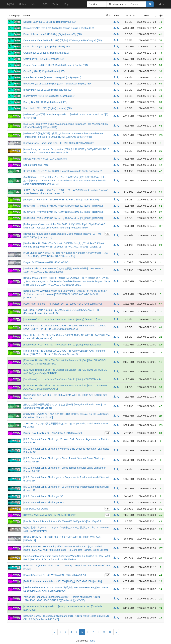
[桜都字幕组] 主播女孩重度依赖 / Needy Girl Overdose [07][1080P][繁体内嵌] (63, 212)
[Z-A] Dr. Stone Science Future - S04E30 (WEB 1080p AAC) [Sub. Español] (62, 521)
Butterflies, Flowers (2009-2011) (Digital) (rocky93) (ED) (52, 77)
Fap (66, 4)
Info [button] (34, 4)
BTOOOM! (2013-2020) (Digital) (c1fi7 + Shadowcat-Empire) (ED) (57, 84)
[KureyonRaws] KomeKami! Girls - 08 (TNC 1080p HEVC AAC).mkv (59, 143)
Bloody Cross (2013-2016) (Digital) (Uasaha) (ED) (49, 96)
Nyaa (11, 4)
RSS (45, 4)
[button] (161, 4)
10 (110, 632)
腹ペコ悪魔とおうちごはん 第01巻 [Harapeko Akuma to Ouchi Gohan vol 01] (63, 171)
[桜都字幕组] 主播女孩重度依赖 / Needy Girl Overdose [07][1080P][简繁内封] (63, 218)
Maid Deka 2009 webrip (36, 509)
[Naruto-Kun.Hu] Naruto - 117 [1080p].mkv (45, 159)
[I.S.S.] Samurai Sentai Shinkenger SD (43, 496)
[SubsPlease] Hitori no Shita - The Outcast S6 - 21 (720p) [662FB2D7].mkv (62, 345)
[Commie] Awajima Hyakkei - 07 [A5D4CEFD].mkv (49, 515)
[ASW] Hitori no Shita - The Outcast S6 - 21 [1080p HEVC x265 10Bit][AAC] (63, 304)
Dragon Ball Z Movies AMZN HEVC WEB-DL (47, 262)
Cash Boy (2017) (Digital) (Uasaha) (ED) (44, 71)
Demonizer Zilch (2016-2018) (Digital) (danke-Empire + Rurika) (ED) (59, 28)
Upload (23, 4)
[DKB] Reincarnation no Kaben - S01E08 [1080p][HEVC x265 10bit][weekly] (63, 581)
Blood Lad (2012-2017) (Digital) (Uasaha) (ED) (48, 108)
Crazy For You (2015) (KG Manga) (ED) (44, 59)
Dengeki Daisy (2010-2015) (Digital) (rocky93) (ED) (50, 22)
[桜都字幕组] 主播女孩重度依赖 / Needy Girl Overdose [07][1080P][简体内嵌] (63, 206)
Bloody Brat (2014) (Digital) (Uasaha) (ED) (45, 102)
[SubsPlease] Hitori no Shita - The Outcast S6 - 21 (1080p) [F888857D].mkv (63, 319)
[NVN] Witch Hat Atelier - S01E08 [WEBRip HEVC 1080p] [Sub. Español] (61, 200)
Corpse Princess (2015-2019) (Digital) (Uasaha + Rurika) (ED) (56, 65)
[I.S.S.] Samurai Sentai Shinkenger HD (43, 502)
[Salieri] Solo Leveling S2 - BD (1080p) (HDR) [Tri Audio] (53, 433)
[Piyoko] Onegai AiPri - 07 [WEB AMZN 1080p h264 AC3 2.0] (55, 575)
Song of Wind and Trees (36, 165)
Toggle (92, 641)
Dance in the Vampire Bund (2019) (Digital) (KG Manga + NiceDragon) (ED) (63, 40)
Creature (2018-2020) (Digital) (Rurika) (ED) (46, 53)
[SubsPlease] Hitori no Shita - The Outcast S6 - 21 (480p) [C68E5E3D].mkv (62, 379)
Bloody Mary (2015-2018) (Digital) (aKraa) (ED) (48, 90)
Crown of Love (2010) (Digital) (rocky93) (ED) (47, 47)
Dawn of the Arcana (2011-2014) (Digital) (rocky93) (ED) (53, 34)
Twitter (56, 4)
